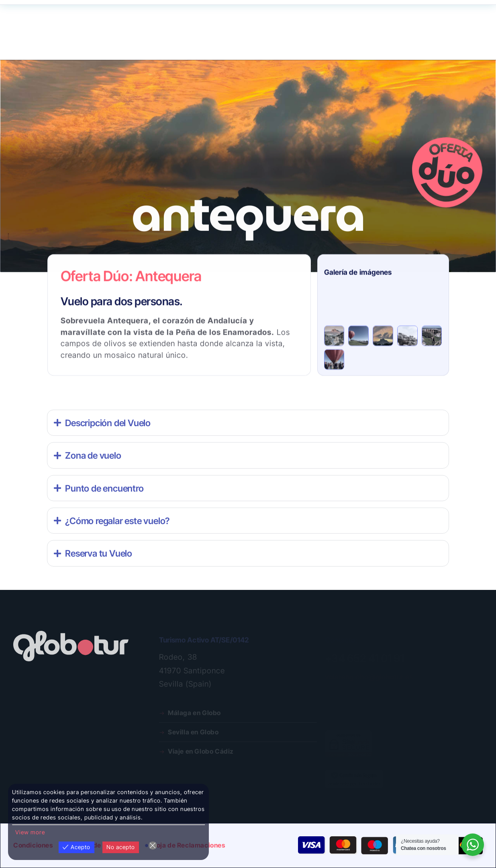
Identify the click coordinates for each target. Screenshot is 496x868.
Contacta (405, 19)
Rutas (26, 46)
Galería (187, 46)
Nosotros (146, 46)
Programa (100, 46)
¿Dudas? (378, 19)
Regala (62, 46)
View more (30, 832)
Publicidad (227, 46)
